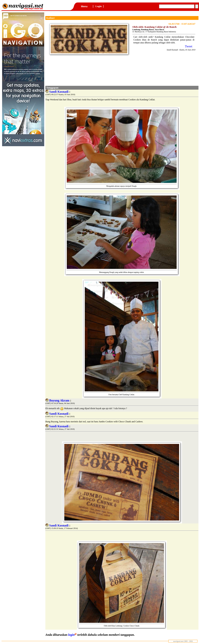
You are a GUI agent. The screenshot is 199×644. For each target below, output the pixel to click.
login (73, 635)
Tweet (189, 46)
